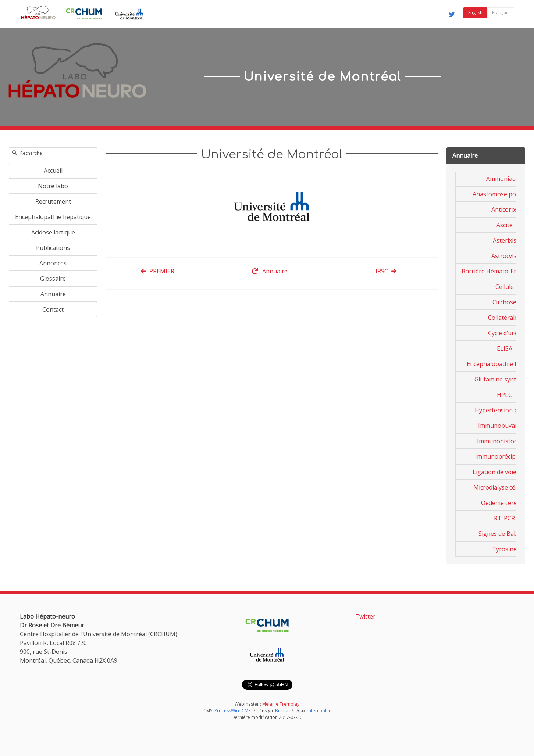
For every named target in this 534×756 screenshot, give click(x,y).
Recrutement (53, 201)
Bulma (282, 711)
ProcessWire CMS (232, 711)
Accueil (53, 171)
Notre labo (53, 186)
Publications (53, 248)
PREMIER (157, 271)
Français (501, 13)
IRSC (386, 271)
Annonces (53, 263)
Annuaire (53, 294)
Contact (53, 309)
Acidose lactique (53, 232)
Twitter (365, 616)
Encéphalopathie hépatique (53, 217)
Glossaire (53, 279)
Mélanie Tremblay (281, 704)
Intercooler (319, 711)
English (475, 13)
